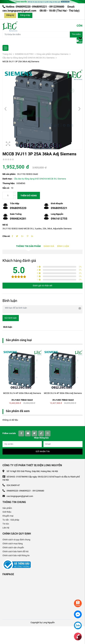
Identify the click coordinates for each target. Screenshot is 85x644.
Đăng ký (10, 15)
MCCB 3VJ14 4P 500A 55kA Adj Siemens (63, 393)
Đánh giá (49, 246)
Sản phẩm (7, 508)
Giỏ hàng (80, 40)
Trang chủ (7, 54)
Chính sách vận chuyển (13, 548)
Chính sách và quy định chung (16, 540)
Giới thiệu (7, 512)
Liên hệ (6, 528)
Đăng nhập (25, 15)
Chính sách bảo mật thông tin (16, 555)
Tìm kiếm (76, 34)
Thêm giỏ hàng (29, 196)
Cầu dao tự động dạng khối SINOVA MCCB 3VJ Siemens (29, 58)
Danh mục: (8, 179)
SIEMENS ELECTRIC (24, 54)
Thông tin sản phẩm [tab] (28, 246)
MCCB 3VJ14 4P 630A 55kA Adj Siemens (22, 393)
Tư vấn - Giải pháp (11, 520)
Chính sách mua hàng (13, 544)
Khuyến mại (8, 516)
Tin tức (6, 524)
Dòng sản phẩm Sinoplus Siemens (52, 54)
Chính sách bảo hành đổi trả (15, 551)
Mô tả (5, 225)
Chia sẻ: (6, 236)
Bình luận (63, 246)
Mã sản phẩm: (9, 174)
